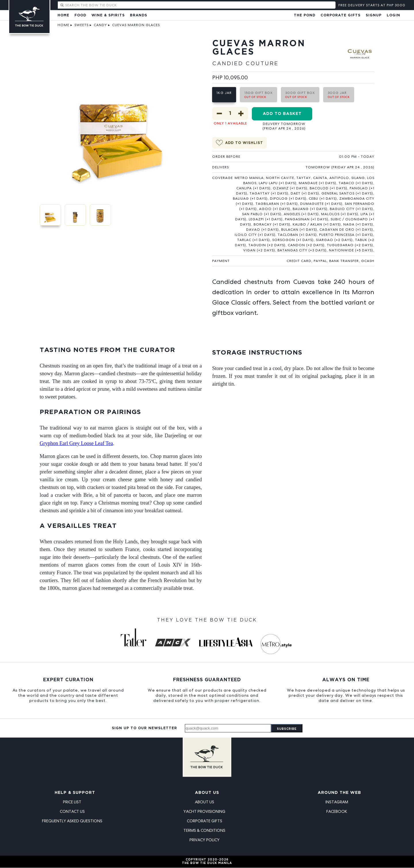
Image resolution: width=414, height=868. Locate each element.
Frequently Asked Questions (72, 821)
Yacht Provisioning (204, 812)
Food (80, 15)
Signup (374, 15)
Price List (72, 802)
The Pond (305, 15)
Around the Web (339, 793)
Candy (100, 25)
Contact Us (72, 812)
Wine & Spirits (108, 15)
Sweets (82, 25)
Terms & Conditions (204, 831)
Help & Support (75, 793)
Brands (139, 15)
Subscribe (287, 729)
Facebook (337, 812)
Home (63, 15)
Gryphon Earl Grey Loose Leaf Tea (76, 444)
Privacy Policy (205, 840)
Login (393, 15)
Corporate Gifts (341, 15)
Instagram (337, 802)
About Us (207, 793)
